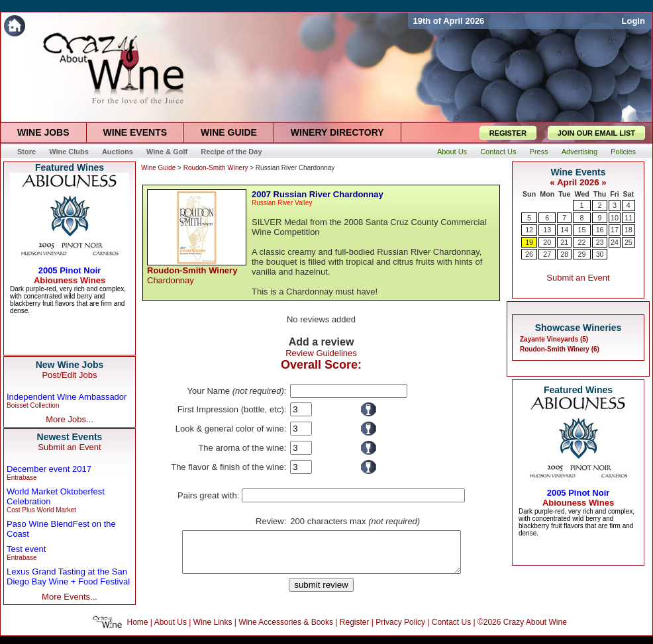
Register (355, 630)
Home (138, 630)
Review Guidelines (321, 353)
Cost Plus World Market (41, 510)
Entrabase (22, 478)
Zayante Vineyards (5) (554, 339)
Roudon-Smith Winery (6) (560, 349)
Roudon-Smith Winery (216, 168)
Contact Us (451, 630)
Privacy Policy (400, 630)
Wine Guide (158, 168)
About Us (171, 630)
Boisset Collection (33, 405)
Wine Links (213, 630)
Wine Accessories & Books (286, 630)
